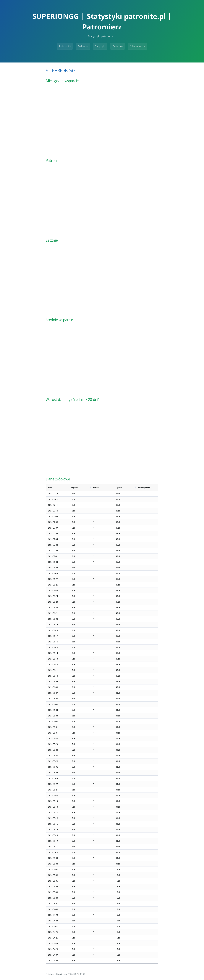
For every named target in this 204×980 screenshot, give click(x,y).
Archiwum (83, 46)
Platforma (118, 46)
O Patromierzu (137, 46)
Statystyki (100, 46)
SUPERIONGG (61, 70)
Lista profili (65, 46)
